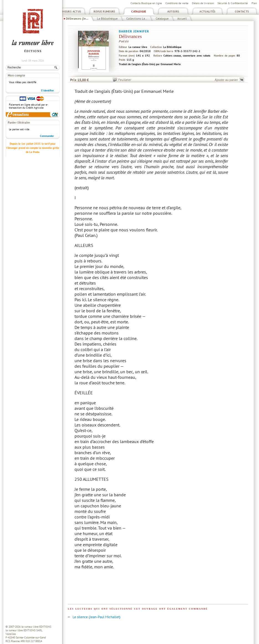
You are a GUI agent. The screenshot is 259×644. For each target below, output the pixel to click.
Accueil (182, 19)
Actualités (207, 11)
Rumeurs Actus (70, 11)
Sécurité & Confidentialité (233, 3)
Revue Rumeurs (104, 11)
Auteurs (173, 11)
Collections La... (137, 19)
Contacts (242, 11)
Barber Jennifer (134, 31)
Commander (47, 136)
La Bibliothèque (107, 19)
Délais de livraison (203, 3)
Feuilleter (125, 80)
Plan (254, 3)
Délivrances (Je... (77, 19)
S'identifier (48, 90)
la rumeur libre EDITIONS (36, 627)
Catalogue (139, 11)
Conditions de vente (177, 3)
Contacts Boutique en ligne (146, 3)
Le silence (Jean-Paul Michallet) (97, 617)
